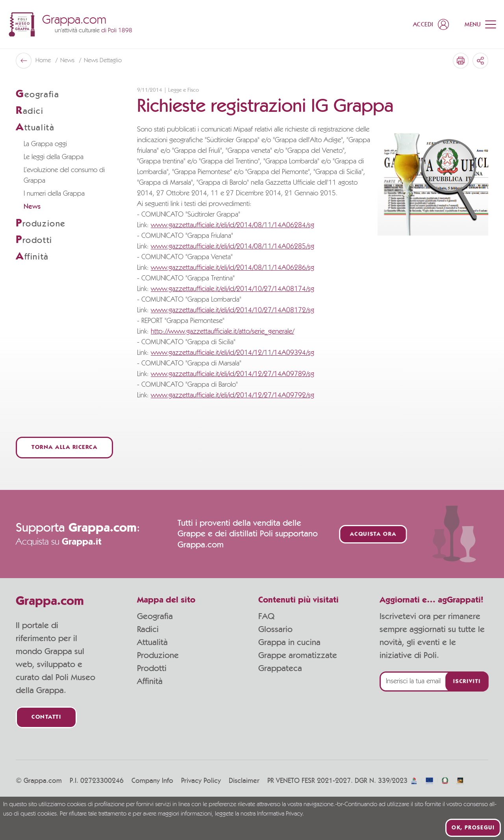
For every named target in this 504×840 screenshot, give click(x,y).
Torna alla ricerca (64, 448)
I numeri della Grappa (54, 194)
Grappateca (280, 668)
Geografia (155, 616)
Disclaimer (244, 781)
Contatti (46, 717)
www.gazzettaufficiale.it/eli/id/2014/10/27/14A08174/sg (233, 289)
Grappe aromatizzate (298, 655)
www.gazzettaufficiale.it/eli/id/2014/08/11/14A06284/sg (233, 225)
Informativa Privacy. (281, 814)
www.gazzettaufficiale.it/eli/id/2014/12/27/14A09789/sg (233, 374)
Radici (148, 629)
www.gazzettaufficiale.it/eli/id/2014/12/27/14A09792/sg (233, 395)
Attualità (152, 642)
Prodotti (152, 668)
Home (44, 61)
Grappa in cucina (289, 642)
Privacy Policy (201, 781)
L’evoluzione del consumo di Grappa (64, 175)
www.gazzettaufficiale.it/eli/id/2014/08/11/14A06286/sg (233, 268)
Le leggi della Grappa (54, 157)
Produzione (158, 655)
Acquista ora (373, 534)
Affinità (150, 681)
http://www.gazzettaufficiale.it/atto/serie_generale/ (222, 332)
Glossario (275, 629)
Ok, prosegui (473, 828)
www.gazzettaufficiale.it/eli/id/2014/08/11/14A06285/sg (233, 247)
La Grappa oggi (45, 144)
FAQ (266, 616)
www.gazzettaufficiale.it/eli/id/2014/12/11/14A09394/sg (233, 353)
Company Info (152, 781)
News (68, 61)
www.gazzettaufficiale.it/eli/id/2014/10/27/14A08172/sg (233, 310)
